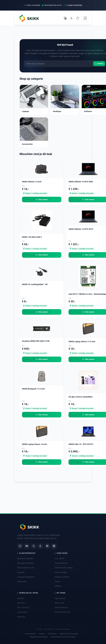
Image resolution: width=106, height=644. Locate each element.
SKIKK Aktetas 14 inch (32, 182)
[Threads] (40, 546)
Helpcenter (22, 581)
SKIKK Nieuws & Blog (64, 568)
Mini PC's (21, 603)
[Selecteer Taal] (65, 18)
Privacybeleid (30, 634)
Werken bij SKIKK (62, 577)
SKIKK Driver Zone (63, 612)
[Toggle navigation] (85, 18)
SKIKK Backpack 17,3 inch (33, 389)
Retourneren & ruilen (26, 568)
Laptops (21, 598)
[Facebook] (47, 546)
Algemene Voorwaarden (69, 634)
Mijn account (60, 598)
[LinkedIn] (54, 546)
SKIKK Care (60, 603)
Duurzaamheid (61, 563)
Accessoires (22, 612)
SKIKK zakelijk (61, 572)
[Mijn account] (71, 18)
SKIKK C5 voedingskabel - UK (35, 284)
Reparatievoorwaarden (39, 637)
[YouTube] (27, 546)
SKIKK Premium (62, 607)
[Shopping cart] (78, 18)
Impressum (52, 634)
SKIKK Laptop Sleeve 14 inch (35, 444)
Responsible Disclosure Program (63, 637)
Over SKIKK (60, 558)
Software (21, 617)
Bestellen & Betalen (25, 558)
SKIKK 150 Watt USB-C (32, 237)
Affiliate (58, 586)
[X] (34, 546)
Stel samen (42, 200)
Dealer (57, 581)
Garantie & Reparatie (26, 577)
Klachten (21, 572)
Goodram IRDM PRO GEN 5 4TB (36, 341)
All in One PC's (23, 607)
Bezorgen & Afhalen (26, 563)
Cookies (41, 634)
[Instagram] (20, 546)
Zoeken (99, 64)
